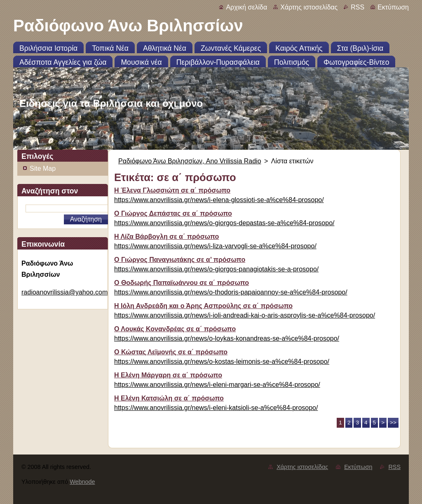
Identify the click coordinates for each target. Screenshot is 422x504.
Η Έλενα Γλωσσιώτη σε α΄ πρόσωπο (172, 190)
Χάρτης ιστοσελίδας (309, 7)
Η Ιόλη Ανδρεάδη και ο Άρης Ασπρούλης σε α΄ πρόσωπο (203, 306)
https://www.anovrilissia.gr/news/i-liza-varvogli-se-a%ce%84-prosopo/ (215, 246)
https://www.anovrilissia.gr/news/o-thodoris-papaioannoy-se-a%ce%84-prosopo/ (231, 292)
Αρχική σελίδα (246, 7)
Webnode (82, 482)
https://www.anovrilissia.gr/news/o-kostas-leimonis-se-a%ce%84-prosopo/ (222, 362)
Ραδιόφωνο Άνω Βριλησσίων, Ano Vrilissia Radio (190, 161)
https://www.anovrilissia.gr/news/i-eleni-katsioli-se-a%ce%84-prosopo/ (216, 408)
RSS (358, 7)
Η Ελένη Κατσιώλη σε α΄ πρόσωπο (169, 398)
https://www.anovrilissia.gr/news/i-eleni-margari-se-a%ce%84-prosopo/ (217, 385)
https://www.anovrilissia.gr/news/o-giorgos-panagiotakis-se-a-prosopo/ (216, 269)
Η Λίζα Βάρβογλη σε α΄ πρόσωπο (166, 237)
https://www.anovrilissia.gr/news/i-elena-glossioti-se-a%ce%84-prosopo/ (219, 200)
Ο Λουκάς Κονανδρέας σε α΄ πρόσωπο (175, 329)
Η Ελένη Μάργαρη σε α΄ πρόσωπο (168, 375)
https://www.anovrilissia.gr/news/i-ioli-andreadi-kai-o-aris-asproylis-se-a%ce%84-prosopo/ (245, 315)
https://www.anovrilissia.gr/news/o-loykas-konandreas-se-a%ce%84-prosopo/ (227, 338)
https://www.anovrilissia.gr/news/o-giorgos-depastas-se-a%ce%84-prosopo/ (224, 223)
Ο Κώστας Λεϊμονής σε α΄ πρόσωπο (171, 352)
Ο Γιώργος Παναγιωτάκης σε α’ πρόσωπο (180, 260)
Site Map (43, 168)
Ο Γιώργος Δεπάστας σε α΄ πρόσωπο (173, 213)
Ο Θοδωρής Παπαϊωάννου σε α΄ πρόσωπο (182, 283)
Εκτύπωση (393, 7)
